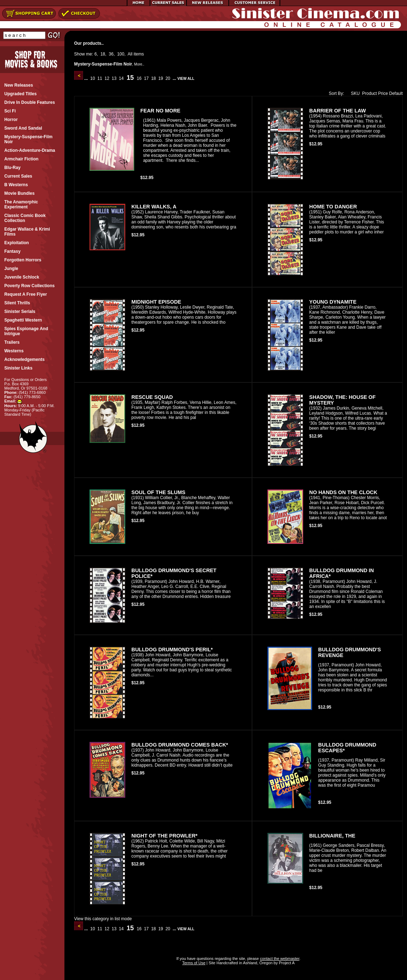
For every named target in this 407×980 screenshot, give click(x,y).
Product (370, 93)
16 (139, 78)
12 (107, 78)
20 (168, 78)
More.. (139, 64)
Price (383, 93)
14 (121, 78)
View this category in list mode (103, 919)
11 (100, 78)
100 (121, 54)
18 (103, 54)
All (130, 54)
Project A (286, 963)
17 (146, 78)
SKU (354, 93)
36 (111, 54)
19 (161, 78)
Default (396, 93)
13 (114, 78)
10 (93, 78)
